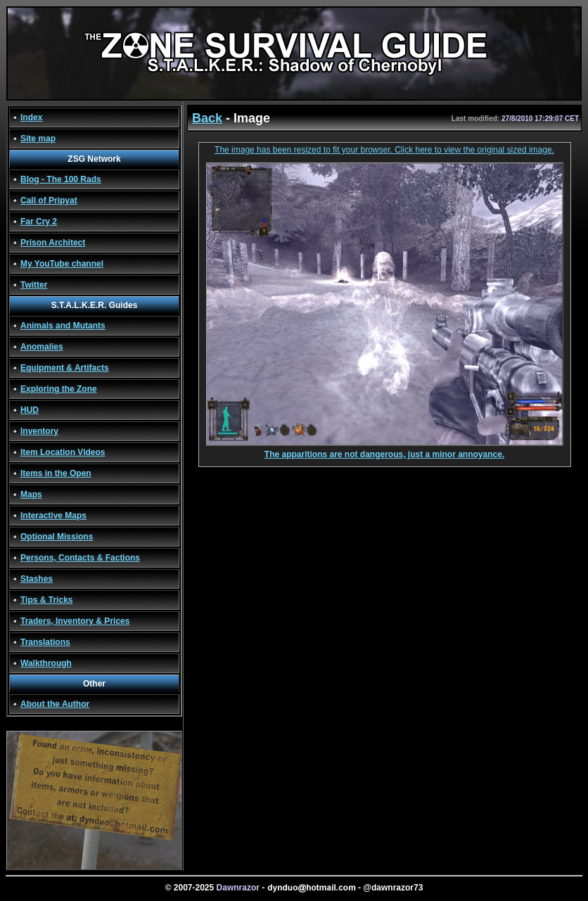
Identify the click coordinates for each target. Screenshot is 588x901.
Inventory (39, 431)
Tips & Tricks (46, 600)
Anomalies (42, 347)
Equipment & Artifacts (65, 368)
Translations (45, 642)
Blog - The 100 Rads (61, 179)
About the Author (55, 704)
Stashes (37, 579)
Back (207, 118)
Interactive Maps (53, 516)
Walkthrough (46, 663)
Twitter (34, 285)
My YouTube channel (62, 264)
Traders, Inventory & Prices (75, 621)
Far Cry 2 (39, 222)
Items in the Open (56, 473)
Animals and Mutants (63, 326)
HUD (30, 410)
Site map (38, 139)
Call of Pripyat (49, 200)
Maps (31, 494)
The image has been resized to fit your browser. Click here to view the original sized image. (384, 150)
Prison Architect (53, 243)
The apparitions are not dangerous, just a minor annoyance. (385, 450)
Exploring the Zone (59, 389)
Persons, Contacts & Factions (80, 558)
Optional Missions (57, 537)
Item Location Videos (63, 452)
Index (31, 117)
